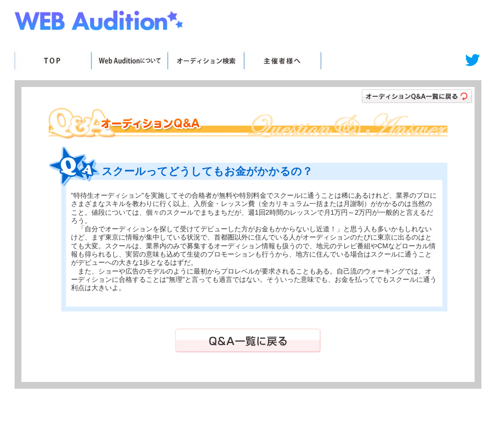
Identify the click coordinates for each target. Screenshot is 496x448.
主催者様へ (283, 61)
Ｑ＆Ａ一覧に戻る (248, 341)
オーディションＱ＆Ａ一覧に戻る (417, 96)
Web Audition (100, 23)
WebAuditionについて (129, 61)
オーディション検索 (205, 61)
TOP (53, 61)
